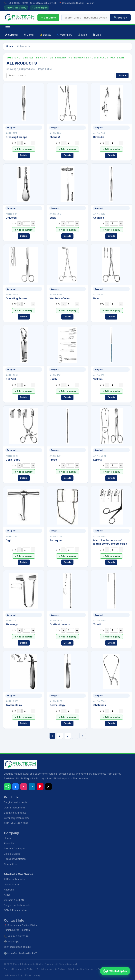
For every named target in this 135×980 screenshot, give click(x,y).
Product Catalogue (15, 848)
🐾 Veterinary (64, 35)
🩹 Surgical (11, 35)
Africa (7, 895)
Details (24, 155)
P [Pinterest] (40, 786)
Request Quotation (15, 859)
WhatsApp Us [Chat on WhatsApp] (115, 971)
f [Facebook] (15, 787)
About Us (9, 843)
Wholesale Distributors (81, 969)
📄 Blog (97, 35)
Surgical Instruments (16, 802)
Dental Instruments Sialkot (51, 969)
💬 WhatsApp (12, 942)
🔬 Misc (82, 35)
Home (10, 46)
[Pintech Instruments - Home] (20, 18)
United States (12, 884)
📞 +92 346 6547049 (16, 3)
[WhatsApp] (7, 787)
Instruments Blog (13, 975)
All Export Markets (14, 879)
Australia (9, 890)
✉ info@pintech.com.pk (43, 3)
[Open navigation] (8, 28)
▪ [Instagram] (24, 786)
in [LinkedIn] (32, 787)
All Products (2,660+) (16, 823)
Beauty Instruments (15, 813)
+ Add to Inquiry (24, 149)
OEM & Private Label (16, 910)
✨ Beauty (45, 35)
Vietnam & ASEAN (14, 900)
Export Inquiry (33, 975)
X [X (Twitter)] (48, 787)
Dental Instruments (15, 808)
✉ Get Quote (48, 18)
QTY (14, 143)
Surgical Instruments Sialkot (19, 969)
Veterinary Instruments (17, 818)
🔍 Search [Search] (120, 18)
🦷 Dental (29, 35)
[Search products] (86, 18)
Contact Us (10, 864)
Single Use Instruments (17, 905)
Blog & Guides (12, 854)
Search (122, 76)
